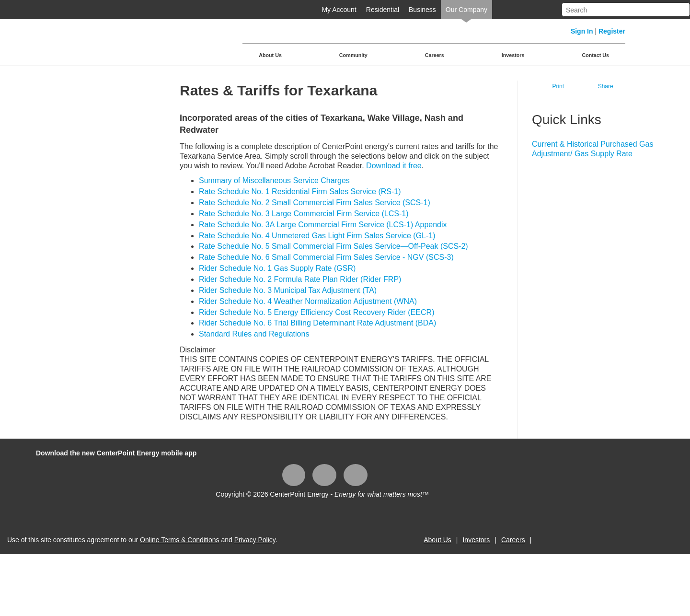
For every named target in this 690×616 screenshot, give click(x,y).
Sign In (582, 31)
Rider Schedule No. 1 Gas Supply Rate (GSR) (277, 268)
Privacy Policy (255, 540)
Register (612, 31)
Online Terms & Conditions (179, 540)
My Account (339, 10)
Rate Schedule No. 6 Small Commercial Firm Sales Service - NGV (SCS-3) (326, 257)
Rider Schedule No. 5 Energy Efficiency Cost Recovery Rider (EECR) (316, 312)
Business (422, 10)
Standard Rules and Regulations (254, 334)
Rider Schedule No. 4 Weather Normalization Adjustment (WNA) (308, 301)
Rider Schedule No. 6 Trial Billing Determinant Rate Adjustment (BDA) (317, 323)
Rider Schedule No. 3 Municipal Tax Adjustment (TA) (288, 290)
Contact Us (595, 55)
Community (353, 55)
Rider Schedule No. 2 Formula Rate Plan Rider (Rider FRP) (300, 279)
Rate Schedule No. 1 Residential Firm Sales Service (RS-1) (300, 192)
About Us (270, 55)
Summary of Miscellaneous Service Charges (274, 180)
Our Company (466, 10)
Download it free (394, 166)
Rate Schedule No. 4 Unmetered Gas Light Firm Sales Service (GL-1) (317, 236)
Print (558, 86)
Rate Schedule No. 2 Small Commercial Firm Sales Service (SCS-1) (315, 203)
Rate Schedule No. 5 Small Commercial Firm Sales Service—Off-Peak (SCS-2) (333, 246)
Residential (383, 10)
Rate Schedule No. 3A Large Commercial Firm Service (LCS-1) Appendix (323, 225)
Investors (513, 55)
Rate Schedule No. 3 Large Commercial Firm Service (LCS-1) (304, 214)
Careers (435, 55)
